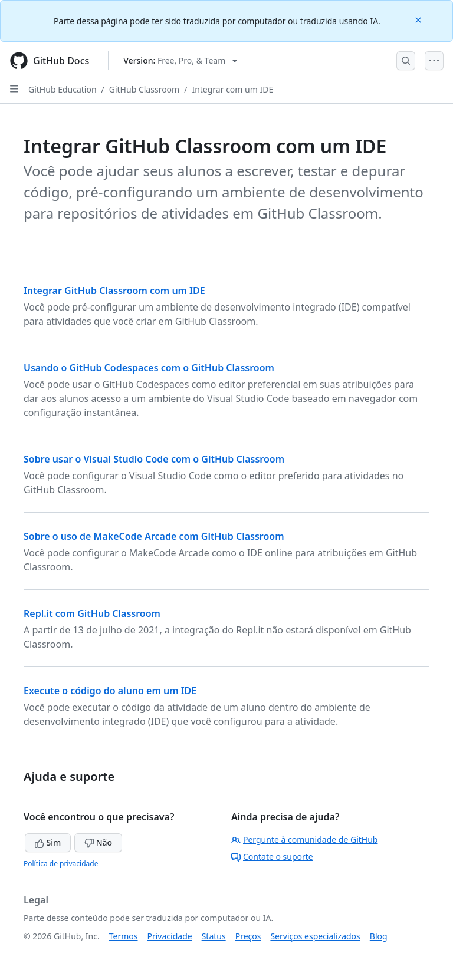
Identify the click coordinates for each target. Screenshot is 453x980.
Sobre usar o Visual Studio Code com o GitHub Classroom (154, 459)
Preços (248, 936)
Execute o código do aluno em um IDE (110, 691)
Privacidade (170, 936)
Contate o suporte (272, 857)
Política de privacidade (61, 864)
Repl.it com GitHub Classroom (92, 613)
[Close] (419, 19)
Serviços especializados (315, 936)
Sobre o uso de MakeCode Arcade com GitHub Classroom (154, 536)
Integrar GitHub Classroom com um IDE (114, 291)
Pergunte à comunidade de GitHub (304, 839)
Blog (379, 936)
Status (214, 936)
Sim (48, 842)
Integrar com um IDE (232, 89)
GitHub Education (63, 89)
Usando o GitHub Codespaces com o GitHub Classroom (149, 368)
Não (98, 842)
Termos (124, 936)
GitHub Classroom (144, 89)
